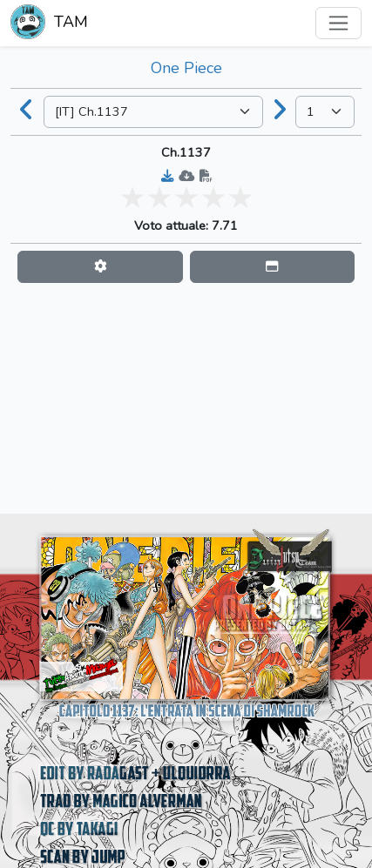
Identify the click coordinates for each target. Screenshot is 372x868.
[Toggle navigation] (338, 23)
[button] (100, 267)
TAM (49, 24)
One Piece (186, 68)
